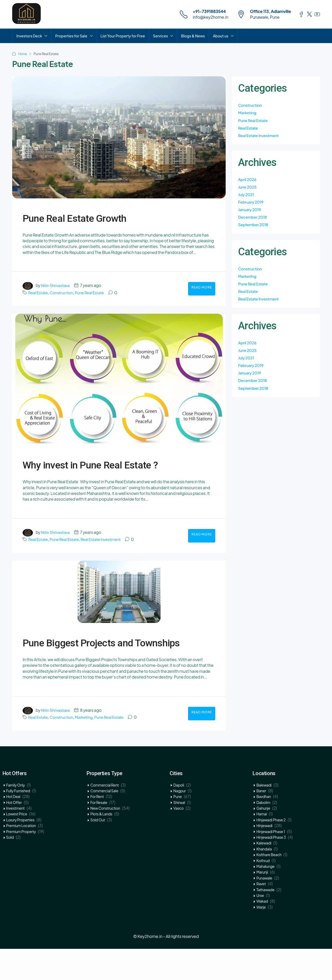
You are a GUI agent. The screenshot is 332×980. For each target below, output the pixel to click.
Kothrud (263, 892)
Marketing (87, 748)
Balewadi (264, 816)
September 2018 (254, 228)
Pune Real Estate (93, 293)
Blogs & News (193, 36)
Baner (261, 822)
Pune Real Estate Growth (105, 216)
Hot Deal (13, 828)
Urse (260, 927)
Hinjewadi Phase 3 (271, 868)
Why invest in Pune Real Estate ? (102, 471)
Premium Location (21, 857)
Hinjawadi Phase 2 (271, 851)
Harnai (261, 845)
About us (221, 36)
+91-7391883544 (209, 11)
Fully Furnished (18, 822)
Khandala (264, 880)
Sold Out (98, 851)
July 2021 (247, 197)
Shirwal (179, 834)
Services (161, 36)
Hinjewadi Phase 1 (271, 863)
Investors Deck (29, 36)
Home (23, 54)
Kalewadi (264, 874)
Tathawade (265, 921)
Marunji (262, 903)
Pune (177, 828)
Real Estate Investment (105, 555)
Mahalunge (265, 897)
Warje (261, 938)
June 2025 (248, 189)
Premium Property (21, 863)
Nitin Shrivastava (56, 285)
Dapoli (179, 816)
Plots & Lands (101, 845)
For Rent (97, 828)
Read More (202, 287)
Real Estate (39, 293)
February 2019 (252, 205)
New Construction (105, 839)
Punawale (264, 909)
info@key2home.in (210, 17)
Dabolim (263, 834)
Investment (15, 839)
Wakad (262, 932)
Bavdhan (264, 828)
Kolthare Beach (269, 886)
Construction (63, 293)
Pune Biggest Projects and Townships (111, 664)
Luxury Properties (20, 851)
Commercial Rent (105, 816)
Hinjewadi (264, 857)
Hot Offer (14, 834)
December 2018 (253, 220)
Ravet (261, 915)
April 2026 (248, 181)
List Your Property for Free (123, 36)
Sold (10, 868)
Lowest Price (17, 845)
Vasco (178, 839)
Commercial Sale (104, 822)
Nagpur (179, 822)
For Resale (99, 834)
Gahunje (263, 839)
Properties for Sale (71, 36)
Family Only (16, 816)
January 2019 (250, 213)
